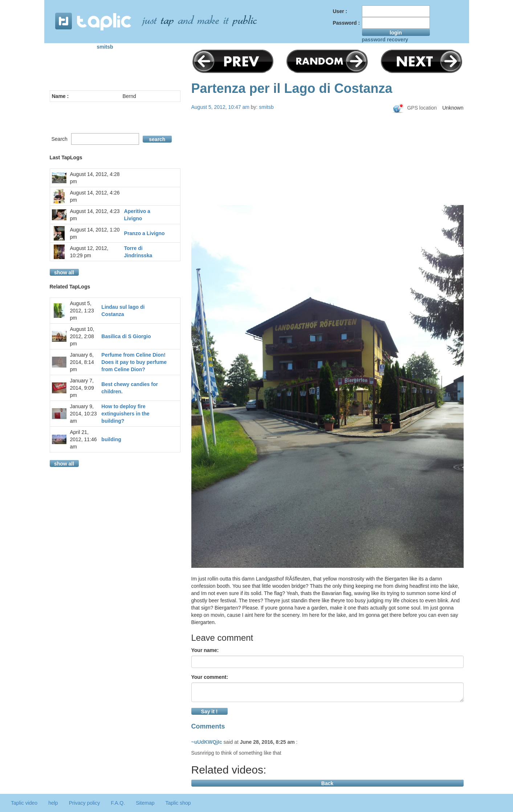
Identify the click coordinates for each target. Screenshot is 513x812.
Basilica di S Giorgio (126, 336)
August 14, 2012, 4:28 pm (95, 178)
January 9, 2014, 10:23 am (84, 414)
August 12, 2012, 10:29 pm (89, 252)
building (111, 439)
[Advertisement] (327, 171)
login (396, 33)
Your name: (205, 650)
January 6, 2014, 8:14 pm (82, 362)
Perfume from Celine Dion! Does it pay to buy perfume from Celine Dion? (134, 362)
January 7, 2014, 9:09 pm (82, 388)
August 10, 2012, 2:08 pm (82, 336)
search (157, 139)
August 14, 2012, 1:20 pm (95, 233)
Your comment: (210, 677)
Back (327, 783)
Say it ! (209, 711)
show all (64, 272)
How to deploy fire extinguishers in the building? (125, 414)
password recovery (385, 40)
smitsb (105, 47)
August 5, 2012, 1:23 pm (82, 311)
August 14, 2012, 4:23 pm (95, 215)
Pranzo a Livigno (144, 233)
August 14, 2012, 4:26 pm (95, 196)
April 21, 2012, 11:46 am (84, 439)
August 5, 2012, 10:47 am (220, 107)
